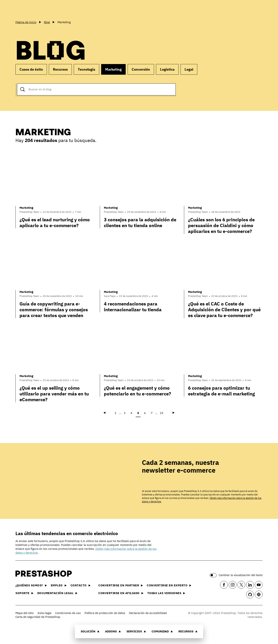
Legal (189, 69)
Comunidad (162, 631)
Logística (167, 69)
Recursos (188, 631)
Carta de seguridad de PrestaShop (38, 617)
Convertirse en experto (169, 585)
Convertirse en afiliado (121, 593)
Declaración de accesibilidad (148, 613)
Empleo (59, 585)
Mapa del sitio (25, 613)
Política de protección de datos (105, 613)
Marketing (113, 69)
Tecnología (86, 69)
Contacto (81, 585)
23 (162, 413)
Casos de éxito (31, 69)
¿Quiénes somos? (31, 585)
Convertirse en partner (121, 585)
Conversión (141, 69)
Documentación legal (57, 593)
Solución (90, 631)
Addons (113, 631)
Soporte (24, 593)
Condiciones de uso (68, 613)
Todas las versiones (166, 593)
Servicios (136, 631)
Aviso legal (44, 613)
